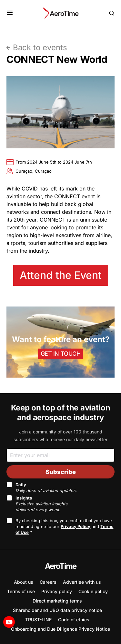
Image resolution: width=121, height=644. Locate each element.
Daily (46, 488)
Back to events (40, 47)
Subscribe (61, 472)
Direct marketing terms (57, 601)
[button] (10, 13)
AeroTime (61, 566)
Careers (48, 582)
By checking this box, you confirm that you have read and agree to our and (64, 526)
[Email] (60, 455)
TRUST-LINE (38, 620)
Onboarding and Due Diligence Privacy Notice (60, 629)
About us (24, 582)
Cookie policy (93, 591)
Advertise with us (82, 582)
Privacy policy (57, 591)
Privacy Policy (76, 526)
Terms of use (21, 591)
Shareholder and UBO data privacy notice (57, 610)
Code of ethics (74, 620)
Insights (41, 504)
